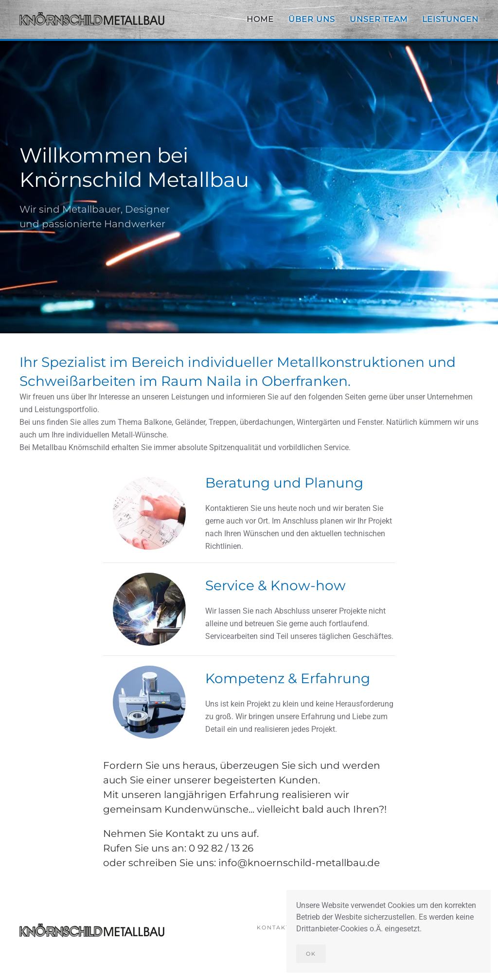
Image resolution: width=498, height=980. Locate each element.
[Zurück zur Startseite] (92, 19)
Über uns (312, 19)
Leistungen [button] (450, 19)
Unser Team (379, 19)
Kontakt (273, 928)
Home (260, 19)
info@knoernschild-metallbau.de (299, 863)
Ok (311, 954)
